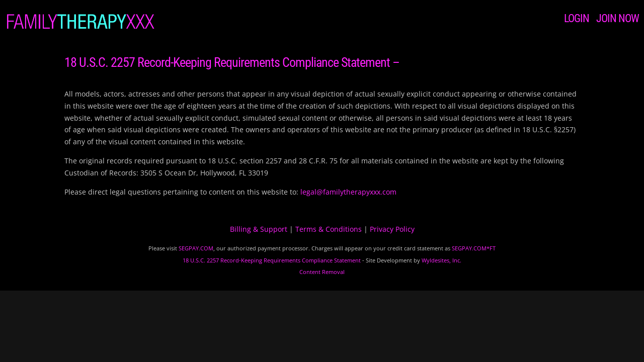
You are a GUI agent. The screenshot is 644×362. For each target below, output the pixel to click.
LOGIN (577, 18)
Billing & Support (259, 229)
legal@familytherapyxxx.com (348, 192)
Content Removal (322, 272)
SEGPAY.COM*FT (474, 248)
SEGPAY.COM (196, 248)
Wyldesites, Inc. (441, 260)
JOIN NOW (618, 18)
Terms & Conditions (329, 229)
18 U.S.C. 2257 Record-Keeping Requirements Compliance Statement (272, 260)
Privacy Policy (392, 229)
